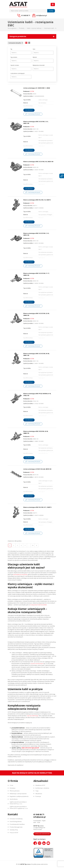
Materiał (35, 57)
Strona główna (12, 28)
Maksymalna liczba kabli (39, 65)
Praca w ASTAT (14, 833)
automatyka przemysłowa (20, 574)
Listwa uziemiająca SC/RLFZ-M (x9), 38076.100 (37, 469)
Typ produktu (14, 57)
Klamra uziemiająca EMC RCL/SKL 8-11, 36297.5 (37, 507)
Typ (11, 49)
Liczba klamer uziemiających (18, 73)
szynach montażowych (37, 663)
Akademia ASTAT (40, 785)
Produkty (22, 28)
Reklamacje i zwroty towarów (18, 794)
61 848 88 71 (39, 815)
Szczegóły (29, 110)
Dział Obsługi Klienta (16, 821)
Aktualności (39, 794)
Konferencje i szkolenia (42, 788)
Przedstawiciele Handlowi (17, 824)
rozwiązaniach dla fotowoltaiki (38, 605)
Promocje (38, 796)
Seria (34, 49)
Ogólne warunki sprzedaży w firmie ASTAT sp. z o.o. (18, 803)
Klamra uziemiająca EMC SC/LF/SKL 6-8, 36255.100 (38, 162)
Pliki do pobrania (15, 791)
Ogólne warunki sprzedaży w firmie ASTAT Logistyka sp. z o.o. (19, 807)
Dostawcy (13, 788)
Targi (37, 791)
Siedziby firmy (14, 830)
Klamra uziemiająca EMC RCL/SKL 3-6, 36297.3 (37, 200)
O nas (11, 785)
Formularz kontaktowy (16, 819)
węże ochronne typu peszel (30, 748)
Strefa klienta (14, 799)
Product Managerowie (16, 827)
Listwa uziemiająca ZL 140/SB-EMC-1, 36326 (37, 88)
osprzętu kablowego (33, 716)
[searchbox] (21, 53)
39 (33, 545)
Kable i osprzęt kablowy (34, 28)
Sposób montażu (15, 65)
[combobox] (21, 53)
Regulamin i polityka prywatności (19, 796)
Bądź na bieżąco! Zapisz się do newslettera (32, 773)
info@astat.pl (39, 817)
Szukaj (51, 11)
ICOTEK (32, 91)
